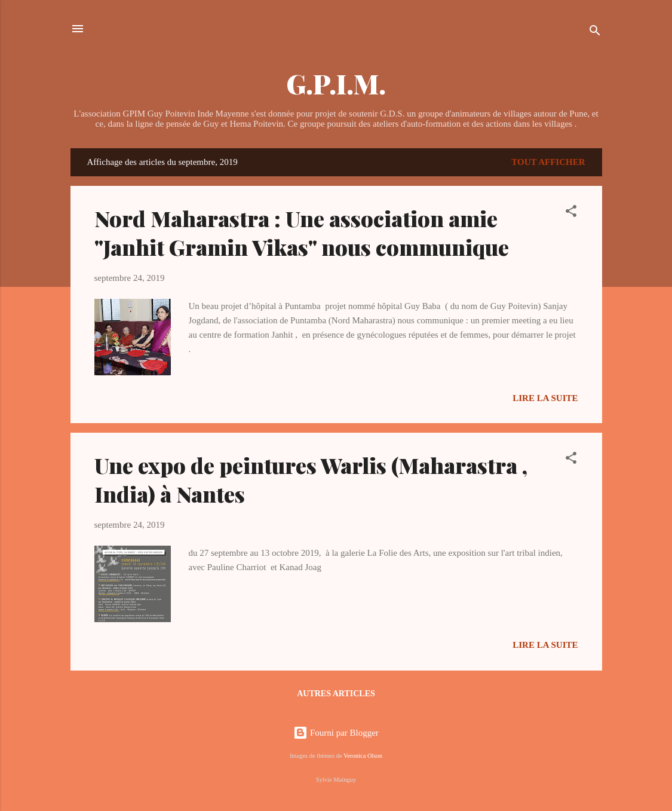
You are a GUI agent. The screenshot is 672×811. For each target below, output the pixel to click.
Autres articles (336, 694)
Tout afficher (548, 162)
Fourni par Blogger (336, 733)
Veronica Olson (363, 756)
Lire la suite (545, 398)
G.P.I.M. (336, 83)
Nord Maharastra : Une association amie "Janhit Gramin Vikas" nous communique (302, 232)
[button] (571, 213)
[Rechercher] (595, 33)
